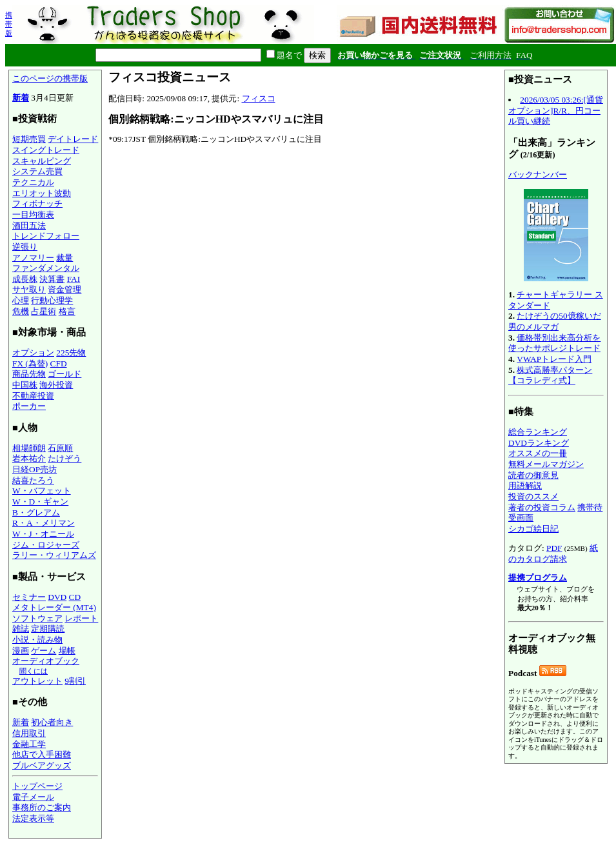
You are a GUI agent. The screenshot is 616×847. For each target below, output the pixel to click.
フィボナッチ (37, 204)
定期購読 (48, 629)
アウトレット (37, 681)
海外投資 (56, 385)
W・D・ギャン (40, 502)
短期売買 (29, 139)
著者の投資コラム (542, 507)
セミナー (29, 597)
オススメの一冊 (538, 453)
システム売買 (37, 171)
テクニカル (33, 182)
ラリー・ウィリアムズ (54, 555)
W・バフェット (42, 491)
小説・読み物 (37, 640)
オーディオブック (46, 661)
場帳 (67, 651)
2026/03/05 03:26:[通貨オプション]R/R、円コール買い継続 (556, 110)
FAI (74, 279)
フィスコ (259, 98)
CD (75, 597)
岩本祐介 (29, 458)
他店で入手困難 (42, 754)
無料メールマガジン (546, 464)
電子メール (33, 797)
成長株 (25, 279)
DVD (57, 597)
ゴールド (65, 374)
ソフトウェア (37, 618)
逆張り (25, 247)
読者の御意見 (533, 475)
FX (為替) (30, 364)
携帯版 (9, 24)
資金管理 (65, 289)
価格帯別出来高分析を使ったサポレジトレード (554, 343)
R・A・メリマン (44, 523)
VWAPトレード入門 (554, 359)
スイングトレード (46, 150)
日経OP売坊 (35, 469)
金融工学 (29, 744)
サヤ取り (29, 289)
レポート (81, 618)
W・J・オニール (43, 534)
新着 (21, 98)
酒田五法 (29, 225)
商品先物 (29, 374)
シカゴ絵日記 (533, 529)
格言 (67, 311)
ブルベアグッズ (42, 765)
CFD (59, 364)
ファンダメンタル (46, 268)
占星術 (44, 311)
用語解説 (525, 485)
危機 (21, 311)
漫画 (21, 651)
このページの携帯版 (50, 78)
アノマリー (33, 258)
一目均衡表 (33, 214)
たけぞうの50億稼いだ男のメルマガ (555, 321)
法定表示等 (33, 818)
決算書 (52, 279)
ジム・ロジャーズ (46, 545)
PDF (554, 548)
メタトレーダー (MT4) (54, 607)
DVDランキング (539, 443)
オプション (33, 353)
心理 (21, 300)
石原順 (60, 448)
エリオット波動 (42, 193)
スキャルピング (42, 161)
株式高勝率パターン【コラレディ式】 (550, 375)
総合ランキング (538, 432)
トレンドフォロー (46, 236)
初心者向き (52, 722)
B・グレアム (36, 513)
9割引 (75, 681)
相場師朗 (29, 448)
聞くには (34, 671)
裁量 (65, 258)
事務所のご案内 (42, 807)
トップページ (37, 786)
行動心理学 (52, 300)
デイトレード (73, 139)
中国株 (25, 385)
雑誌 (21, 629)
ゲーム (44, 651)
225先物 (71, 353)
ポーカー (29, 406)
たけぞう (65, 458)
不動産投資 (33, 396)
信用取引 (29, 733)
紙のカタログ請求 (553, 553)
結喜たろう (33, 480)
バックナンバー (538, 174)
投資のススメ (533, 496)
